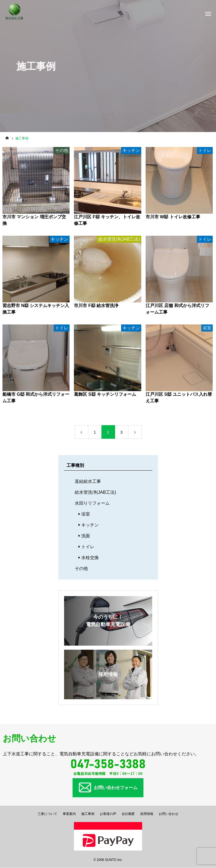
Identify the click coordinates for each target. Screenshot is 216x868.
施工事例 (88, 814)
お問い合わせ (169, 814)
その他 (81, 568)
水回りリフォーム (92, 503)
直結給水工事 (88, 481)
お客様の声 (108, 814)
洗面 (86, 536)
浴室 (86, 514)
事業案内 (69, 814)
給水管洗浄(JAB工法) (95, 492)
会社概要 (128, 814)
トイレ (88, 547)
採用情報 (147, 814)
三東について (47, 814)
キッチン (90, 525)
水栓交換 (90, 558)
